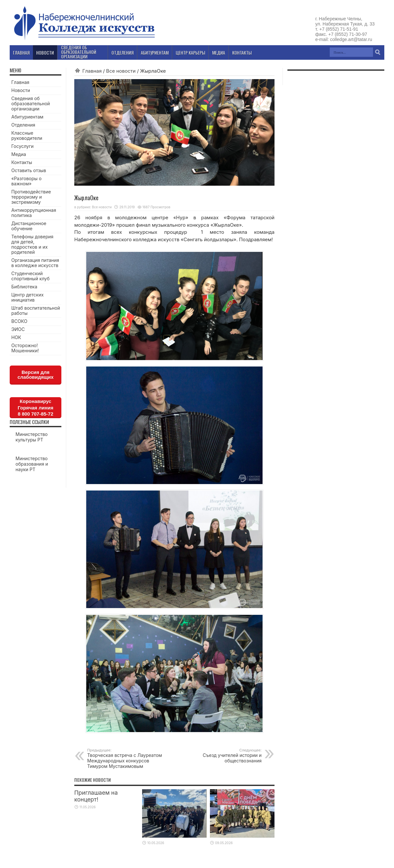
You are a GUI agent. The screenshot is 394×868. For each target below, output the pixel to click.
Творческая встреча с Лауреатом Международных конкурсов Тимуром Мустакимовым (127, 758)
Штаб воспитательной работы (36, 310)
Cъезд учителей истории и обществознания (222, 756)
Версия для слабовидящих (36, 375)
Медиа (19, 154)
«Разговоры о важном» (26, 181)
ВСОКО (19, 321)
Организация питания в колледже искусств (35, 263)
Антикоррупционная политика (34, 213)
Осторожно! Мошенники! (25, 348)
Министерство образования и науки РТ (32, 464)
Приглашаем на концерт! (96, 796)
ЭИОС (18, 329)
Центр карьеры (190, 52)
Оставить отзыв (29, 170)
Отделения (23, 125)
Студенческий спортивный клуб (31, 276)
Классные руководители (27, 135)
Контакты (22, 162)
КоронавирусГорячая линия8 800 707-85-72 (36, 408)
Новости (21, 90)
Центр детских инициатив (27, 297)
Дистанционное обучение (29, 226)
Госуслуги (22, 146)
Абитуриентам (27, 117)
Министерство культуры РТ (32, 437)
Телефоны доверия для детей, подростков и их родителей (32, 244)
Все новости (121, 71)
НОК (16, 337)
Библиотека (24, 287)
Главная (92, 71)
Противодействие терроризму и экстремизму (31, 197)
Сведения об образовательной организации (31, 103)
